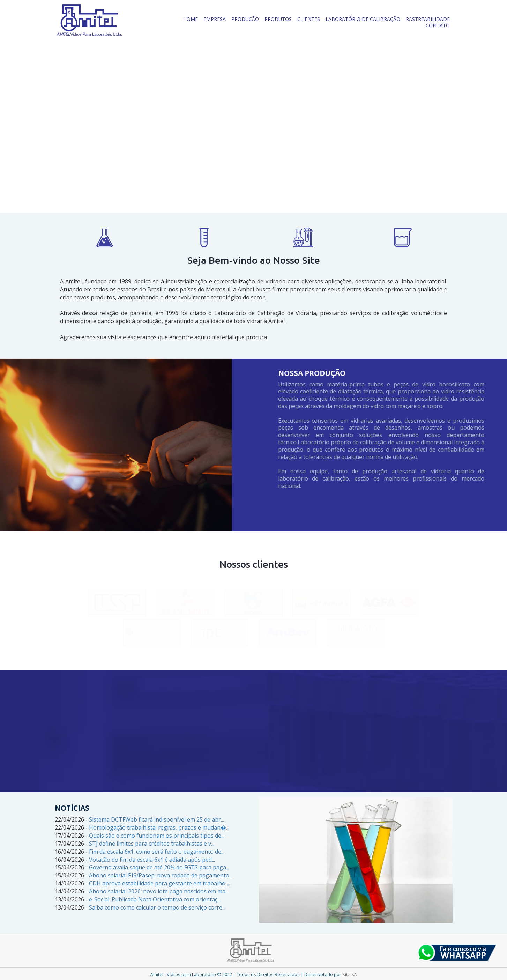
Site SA (350, 974)
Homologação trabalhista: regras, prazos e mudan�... (159, 827)
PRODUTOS (278, 19)
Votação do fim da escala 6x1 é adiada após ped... (152, 860)
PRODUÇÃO (245, 19)
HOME (191, 19)
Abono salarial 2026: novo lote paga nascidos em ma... (159, 891)
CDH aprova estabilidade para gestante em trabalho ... (159, 883)
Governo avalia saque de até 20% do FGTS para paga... (159, 867)
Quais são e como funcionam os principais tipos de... (157, 836)
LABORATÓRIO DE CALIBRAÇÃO (363, 19)
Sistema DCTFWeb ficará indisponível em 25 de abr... (156, 819)
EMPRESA (215, 19)
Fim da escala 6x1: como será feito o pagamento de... (157, 852)
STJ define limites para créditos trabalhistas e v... (152, 844)
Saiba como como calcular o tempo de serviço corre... (157, 907)
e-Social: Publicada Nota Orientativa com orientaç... (155, 899)
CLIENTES (309, 19)
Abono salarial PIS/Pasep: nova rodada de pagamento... (161, 875)
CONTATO (438, 25)
